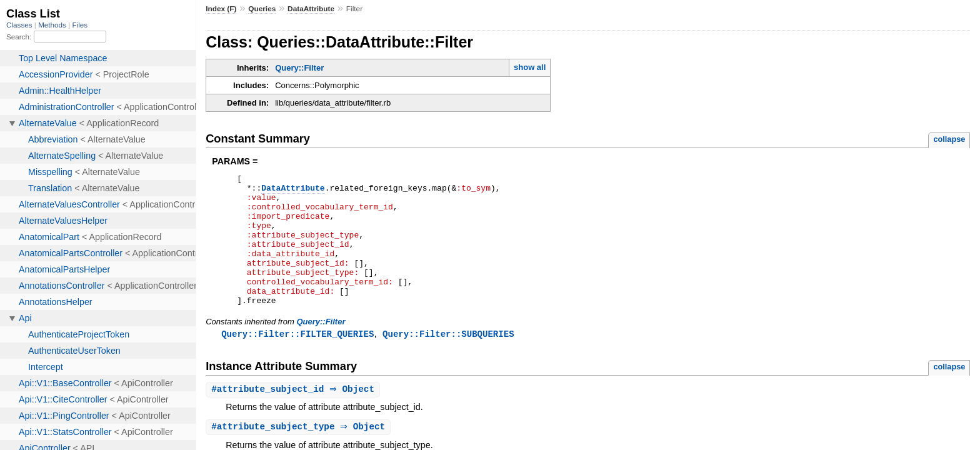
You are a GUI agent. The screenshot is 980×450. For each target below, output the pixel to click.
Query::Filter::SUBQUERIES (448, 360)
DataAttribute (311, 9)
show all (530, 67)
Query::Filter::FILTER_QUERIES (297, 360)
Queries (262, 9)
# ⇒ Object (294, 417)
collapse (949, 139)
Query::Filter (299, 68)
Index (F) (221, 9)
